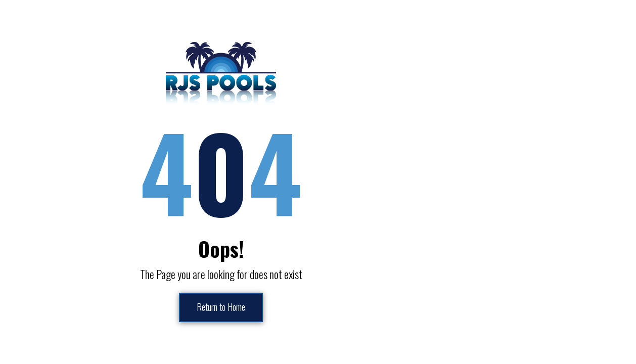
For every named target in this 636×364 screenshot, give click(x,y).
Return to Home (221, 307)
